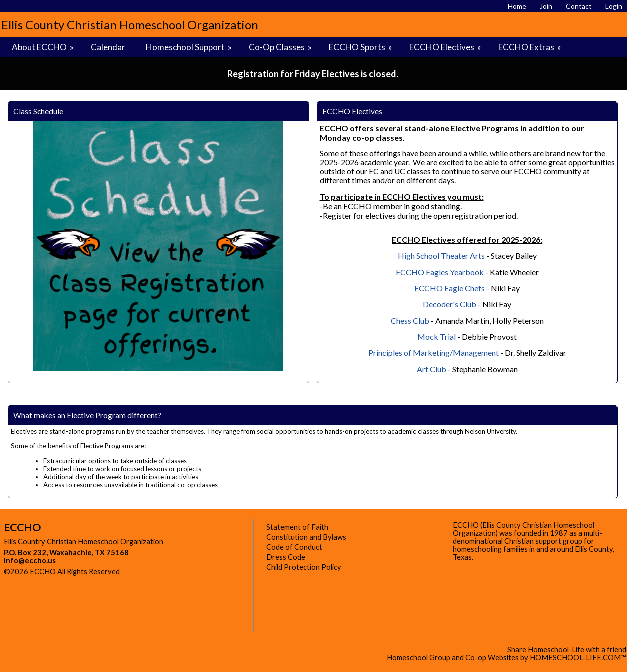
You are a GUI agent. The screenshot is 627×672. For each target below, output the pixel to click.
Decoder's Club (450, 304)
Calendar (108, 47)
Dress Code (286, 557)
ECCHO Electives (446, 47)
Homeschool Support (189, 47)
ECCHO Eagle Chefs (450, 288)
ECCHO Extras (531, 47)
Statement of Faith (297, 527)
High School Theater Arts (441, 255)
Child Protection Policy (304, 567)
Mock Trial (437, 337)
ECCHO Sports (361, 47)
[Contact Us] (579, 6)
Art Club (432, 369)
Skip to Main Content (163, 572)
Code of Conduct (294, 547)
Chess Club (410, 320)
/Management (474, 353)
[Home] (517, 6)
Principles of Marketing (409, 353)
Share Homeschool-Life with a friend (567, 650)
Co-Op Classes (281, 47)
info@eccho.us (30, 561)
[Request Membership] (546, 6)
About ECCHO (43, 47)
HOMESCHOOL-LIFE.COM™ (578, 658)
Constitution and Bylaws (306, 537)
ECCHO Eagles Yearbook (440, 272)
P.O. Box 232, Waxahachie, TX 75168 (66, 553)
